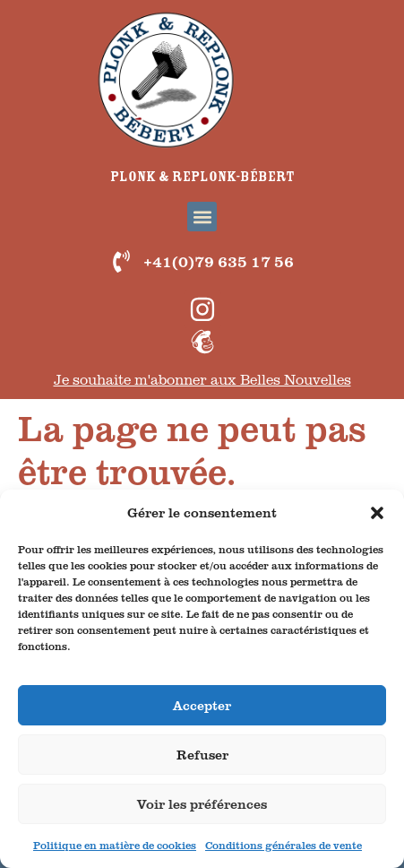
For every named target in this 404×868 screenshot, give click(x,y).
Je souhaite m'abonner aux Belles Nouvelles (202, 379)
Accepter (202, 705)
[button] (377, 513)
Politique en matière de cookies (115, 845)
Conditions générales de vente (284, 845)
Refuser (202, 755)
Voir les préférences (202, 804)
